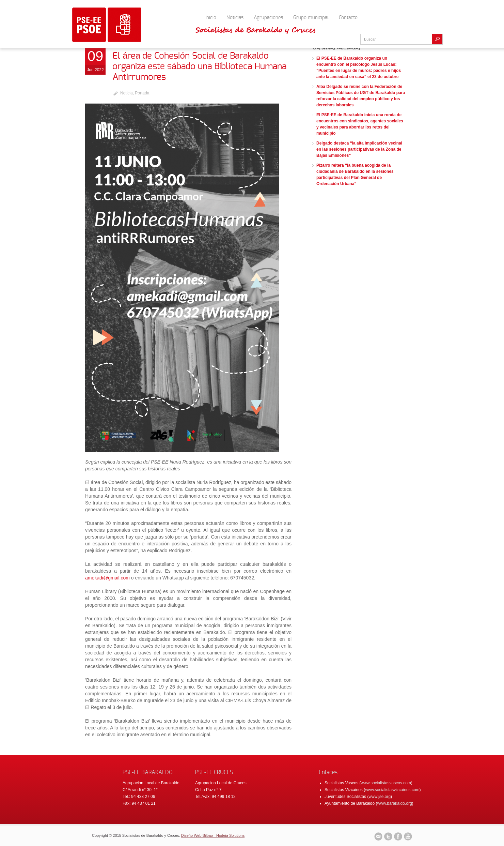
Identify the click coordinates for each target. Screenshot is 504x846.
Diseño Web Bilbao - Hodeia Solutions (213, 835)
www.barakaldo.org (395, 803)
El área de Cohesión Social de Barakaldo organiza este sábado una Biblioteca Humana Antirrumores (199, 66)
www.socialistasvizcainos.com (392, 790)
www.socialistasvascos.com (386, 783)
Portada (142, 93)
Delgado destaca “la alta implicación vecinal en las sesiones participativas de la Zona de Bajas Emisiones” (359, 149)
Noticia (127, 93)
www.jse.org (380, 797)
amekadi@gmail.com (107, 578)
